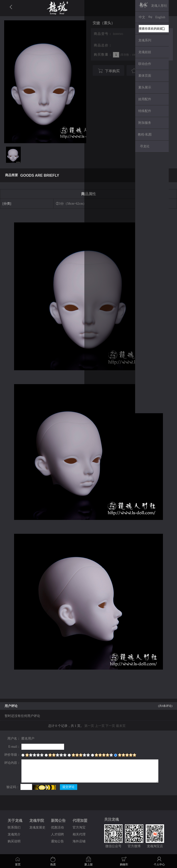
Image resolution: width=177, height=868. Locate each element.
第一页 (89, 726)
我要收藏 (142, 71)
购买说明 (14, 841)
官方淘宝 (79, 827)
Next (165, 33)
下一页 (110, 726)
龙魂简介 (14, 834)
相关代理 (79, 834)
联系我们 (14, 827)
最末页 (121, 726)
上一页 (100, 726)
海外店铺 (79, 841)
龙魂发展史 (37, 827)
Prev (157, 33)
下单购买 (108, 71)
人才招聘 (57, 834)
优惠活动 (57, 827)
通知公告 (57, 841)
